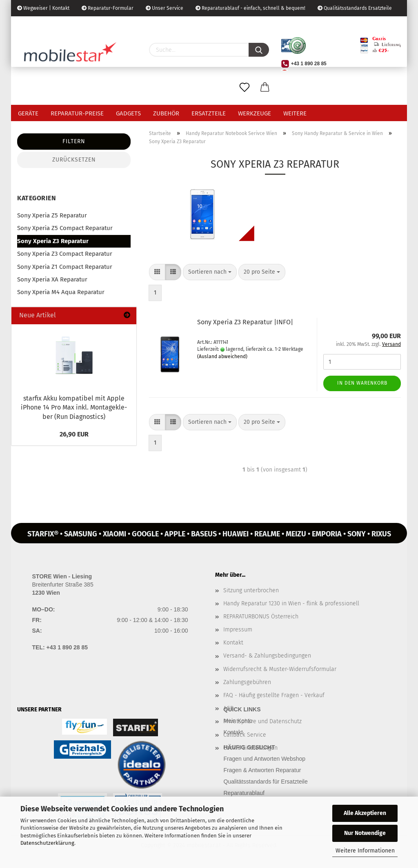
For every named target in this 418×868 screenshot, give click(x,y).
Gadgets (128, 113)
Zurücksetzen (74, 160)
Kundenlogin (78, 24)
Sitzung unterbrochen (251, 590)
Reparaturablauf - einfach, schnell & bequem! (250, 8)
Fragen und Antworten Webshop (265, 759)
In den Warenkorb (362, 383)
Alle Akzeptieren (365, 813)
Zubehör (166, 113)
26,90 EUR (74, 434)
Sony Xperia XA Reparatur (52, 279)
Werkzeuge (255, 113)
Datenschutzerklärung (47, 843)
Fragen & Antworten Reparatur (262, 770)
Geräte (28, 113)
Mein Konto (238, 721)
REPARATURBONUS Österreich (261, 617)
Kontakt (233, 643)
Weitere (295, 113)
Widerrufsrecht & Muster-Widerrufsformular (280, 669)
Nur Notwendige (365, 833)
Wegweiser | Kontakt (43, 8)
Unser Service (165, 8)
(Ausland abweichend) (222, 356)
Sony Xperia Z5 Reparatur (52, 215)
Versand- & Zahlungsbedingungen (267, 656)
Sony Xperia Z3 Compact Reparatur (65, 254)
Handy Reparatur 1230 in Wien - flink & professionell (291, 603)
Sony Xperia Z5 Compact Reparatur (65, 228)
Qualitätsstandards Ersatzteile (355, 8)
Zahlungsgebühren (247, 682)
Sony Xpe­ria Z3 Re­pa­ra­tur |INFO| (245, 322)
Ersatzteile (209, 113)
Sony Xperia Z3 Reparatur (53, 241)
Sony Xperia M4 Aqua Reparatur (61, 292)
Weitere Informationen (365, 851)
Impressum (238, 630)
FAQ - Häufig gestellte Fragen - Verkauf (274, 695)
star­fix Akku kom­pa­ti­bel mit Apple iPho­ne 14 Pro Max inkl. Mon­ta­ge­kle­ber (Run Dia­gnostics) (74, 408)
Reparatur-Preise (77, 113)
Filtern (74, 141)
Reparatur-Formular (108, 8)
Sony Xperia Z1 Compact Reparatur (65, 267)
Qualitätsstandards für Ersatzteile (266, 782)
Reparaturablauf (244, 793)
